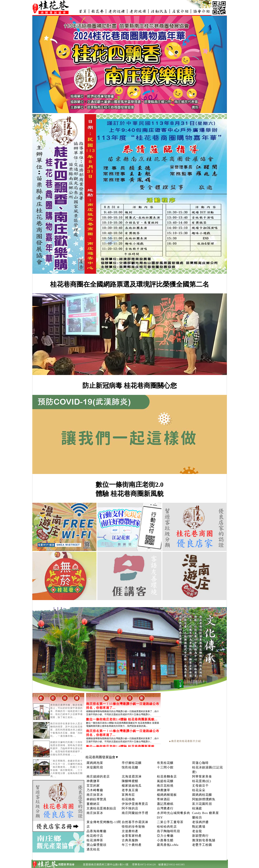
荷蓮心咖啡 (200, 763)
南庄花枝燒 (165, 786)
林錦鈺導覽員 (96, 799)
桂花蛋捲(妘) (202, 781)
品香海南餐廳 (96, 831)
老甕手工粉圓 (202, 845)
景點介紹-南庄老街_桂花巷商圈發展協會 (117, 11)
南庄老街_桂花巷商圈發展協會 (83, 11)
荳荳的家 (93, 786)
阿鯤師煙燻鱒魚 (204, 799)
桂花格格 (128, 799)
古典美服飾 (130, 840)
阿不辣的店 (130, 808)
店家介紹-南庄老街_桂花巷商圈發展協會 (180, 11)
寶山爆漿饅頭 (96, 845)
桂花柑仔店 (95, 836)
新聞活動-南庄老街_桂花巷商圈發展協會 (159, 11)
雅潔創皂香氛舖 (204, 840)
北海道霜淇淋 (132, 776)
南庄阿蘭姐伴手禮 (135, 813)
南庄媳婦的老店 (98, 776)
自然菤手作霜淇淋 (135, 822)
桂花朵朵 (199, 790)
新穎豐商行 (200, 836)
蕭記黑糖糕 (165, 804)
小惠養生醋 (165, 840)
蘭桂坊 (197, 817)
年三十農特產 (132, 845)
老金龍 (197, 831)
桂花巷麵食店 (167, 776)
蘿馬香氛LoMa (168, 845)
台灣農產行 (165, 808)
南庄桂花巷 (97, 11)
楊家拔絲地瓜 (132, 786)
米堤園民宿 (95, 767)
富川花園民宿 (202, 804)
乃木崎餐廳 (95, 790)
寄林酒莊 (164, 799)
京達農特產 (130, 831)
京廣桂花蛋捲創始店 (101, 808)
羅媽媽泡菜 (95, 763)
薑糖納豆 (93, 804)
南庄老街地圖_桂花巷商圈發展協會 (138, 11)
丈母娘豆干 (200, 786)
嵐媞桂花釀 (165, 781)
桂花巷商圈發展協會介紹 (201, 11)
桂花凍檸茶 (95, 840)
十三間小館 (165, 767)
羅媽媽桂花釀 (202, 795)
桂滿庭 (197, 808)
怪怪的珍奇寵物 (133, 827)
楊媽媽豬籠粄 (167, 795)
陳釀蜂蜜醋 (130, 781)
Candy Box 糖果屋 (206, 813)
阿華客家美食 (202, 776)
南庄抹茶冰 (95, 795)
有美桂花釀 (165, 763)
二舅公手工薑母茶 (170, 822)
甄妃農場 (199, 827)
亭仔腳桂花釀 (132, 763)
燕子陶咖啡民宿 (169, 831)
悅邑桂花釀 (130, 767)
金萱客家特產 (132, 836)
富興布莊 (128, 795)
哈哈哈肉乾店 (167, 827)
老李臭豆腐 (130, 790)
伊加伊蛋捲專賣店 (135, 804)
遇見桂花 (93, 849)
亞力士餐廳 (165, 836)
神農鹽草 (93, 781)
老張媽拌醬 (200, 822)
